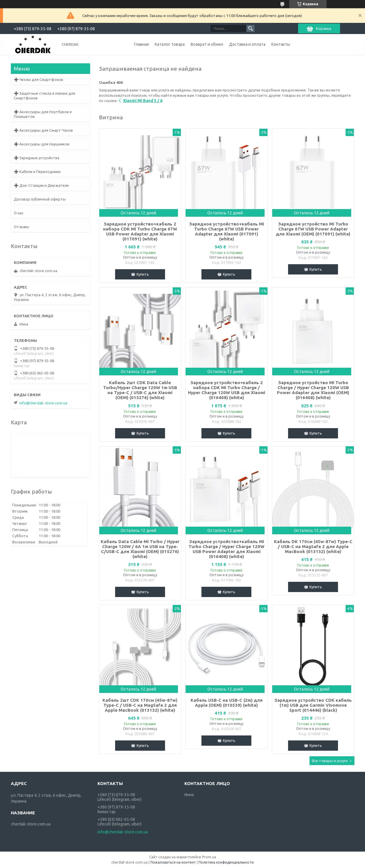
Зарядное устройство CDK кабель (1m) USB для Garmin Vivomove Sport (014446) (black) (313, 705)
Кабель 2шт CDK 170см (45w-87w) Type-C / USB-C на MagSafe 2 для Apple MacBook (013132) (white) (140, 705)
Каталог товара (170, 44)
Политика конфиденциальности (226, 862)
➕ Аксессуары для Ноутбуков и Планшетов (43, 114)
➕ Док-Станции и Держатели (41, 185)
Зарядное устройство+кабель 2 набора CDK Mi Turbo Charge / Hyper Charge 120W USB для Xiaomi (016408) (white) (227, 390)
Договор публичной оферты (40, 199)
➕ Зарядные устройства (37, 158)
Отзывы (21, 227)
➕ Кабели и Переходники (37, 172)
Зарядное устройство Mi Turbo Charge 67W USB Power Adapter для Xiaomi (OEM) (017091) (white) (313, 229)
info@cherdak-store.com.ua (43, 403)
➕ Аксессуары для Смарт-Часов (43, 130)
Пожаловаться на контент (173, 862)
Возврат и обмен (207, 44)
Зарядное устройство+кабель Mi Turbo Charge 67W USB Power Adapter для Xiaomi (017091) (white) (227, 231)
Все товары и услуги (330, 761)
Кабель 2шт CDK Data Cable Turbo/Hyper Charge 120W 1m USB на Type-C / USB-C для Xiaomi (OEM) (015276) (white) (140, 390)
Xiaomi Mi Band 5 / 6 (143, 101)
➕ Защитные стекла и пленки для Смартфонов (44, 96)
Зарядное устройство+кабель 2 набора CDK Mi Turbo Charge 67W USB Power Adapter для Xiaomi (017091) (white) (140, 231)
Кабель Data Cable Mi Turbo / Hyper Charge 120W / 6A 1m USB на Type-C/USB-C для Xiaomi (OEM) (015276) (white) (140, 549)
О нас (19, 213)
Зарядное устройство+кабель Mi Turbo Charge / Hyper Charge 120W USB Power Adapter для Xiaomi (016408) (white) (226, 549)
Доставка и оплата (247, 44)
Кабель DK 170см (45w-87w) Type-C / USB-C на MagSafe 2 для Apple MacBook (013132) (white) (313, 546)
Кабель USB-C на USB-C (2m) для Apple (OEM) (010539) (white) (227, 703)
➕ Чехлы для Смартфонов (38, 79)
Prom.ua (209, 857)
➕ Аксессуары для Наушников (42, 144)
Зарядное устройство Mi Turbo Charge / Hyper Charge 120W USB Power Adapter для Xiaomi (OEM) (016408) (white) (313, 390)
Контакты (281, 44)
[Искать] (250, 28)
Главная (141, 44)
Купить (143, 274)
